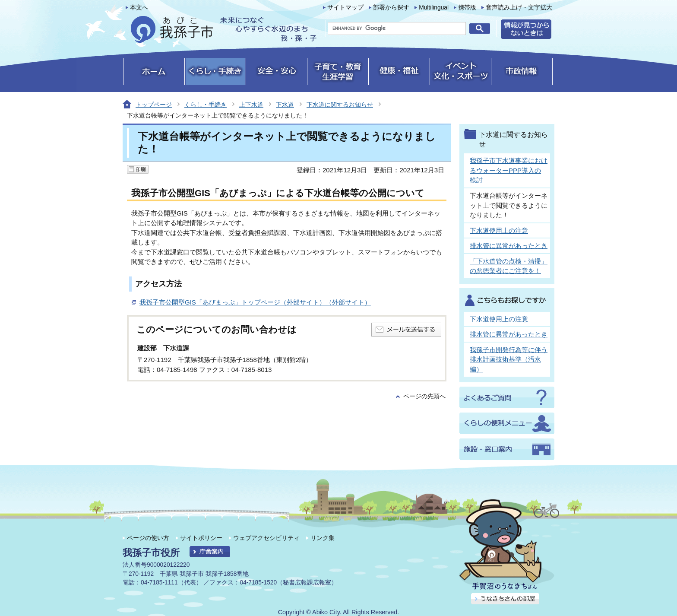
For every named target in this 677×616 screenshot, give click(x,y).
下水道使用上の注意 (499, 230)
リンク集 (323, 538)
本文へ (139, 8)
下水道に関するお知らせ (340, 105)
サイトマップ (345, 8)
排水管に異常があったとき (509, 246)
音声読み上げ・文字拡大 (519, 8)
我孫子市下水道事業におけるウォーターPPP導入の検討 (509, 170)
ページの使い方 (148, 538)
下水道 (285, 105)
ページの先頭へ (424, 396)
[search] (397, 29)
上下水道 (251, 105)
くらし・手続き (206, 105)
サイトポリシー (201, 538)
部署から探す (391, 8)
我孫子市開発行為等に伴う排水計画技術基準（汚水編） (509, 359)
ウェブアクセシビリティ (266, 538)
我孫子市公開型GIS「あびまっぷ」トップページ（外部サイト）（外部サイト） (255, 302)
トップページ (154, 105)
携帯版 (467, 8)
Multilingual (434, 8)
